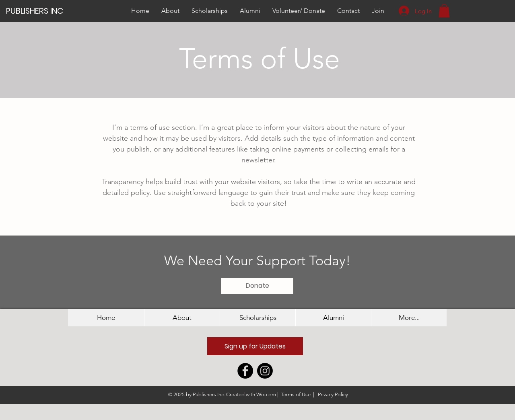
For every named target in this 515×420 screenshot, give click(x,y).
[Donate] (257, 286)
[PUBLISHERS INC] (39, 11)
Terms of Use (296, 394)
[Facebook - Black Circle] (245, 371)
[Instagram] (265, 371)
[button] (444, 11)
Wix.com (266, 394)
